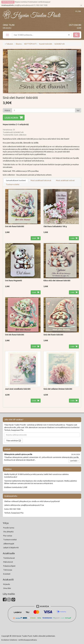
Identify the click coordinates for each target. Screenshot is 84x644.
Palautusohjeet (9, 566)
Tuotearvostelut (13, 184)
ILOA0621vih (60, 44)
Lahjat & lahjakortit (11, 547)
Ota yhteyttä (8, 532)
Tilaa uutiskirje (12, 440)
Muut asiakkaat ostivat (65, 180)
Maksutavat (8, 562)
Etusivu (19, 44)
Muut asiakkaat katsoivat (41, 180)
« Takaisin (9, 44)
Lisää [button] (34, 238)
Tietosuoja (8, 570)
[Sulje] (81, 5)
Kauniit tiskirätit (46, 44)
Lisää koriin (11, 118)
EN (80, 11)
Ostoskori (75, 25)
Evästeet (7, 574)
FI (76, 11)
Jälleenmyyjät (9, 544)
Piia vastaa (8, 536)
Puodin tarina (9, 528)
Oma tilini (9, 25)
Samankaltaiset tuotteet (16, 180)
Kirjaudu (7, 28)
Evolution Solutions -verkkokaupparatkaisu (19, 640)
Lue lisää (74, 461)
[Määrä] (44, 110)
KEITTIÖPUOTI (30, 44)
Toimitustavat (9, 558)
